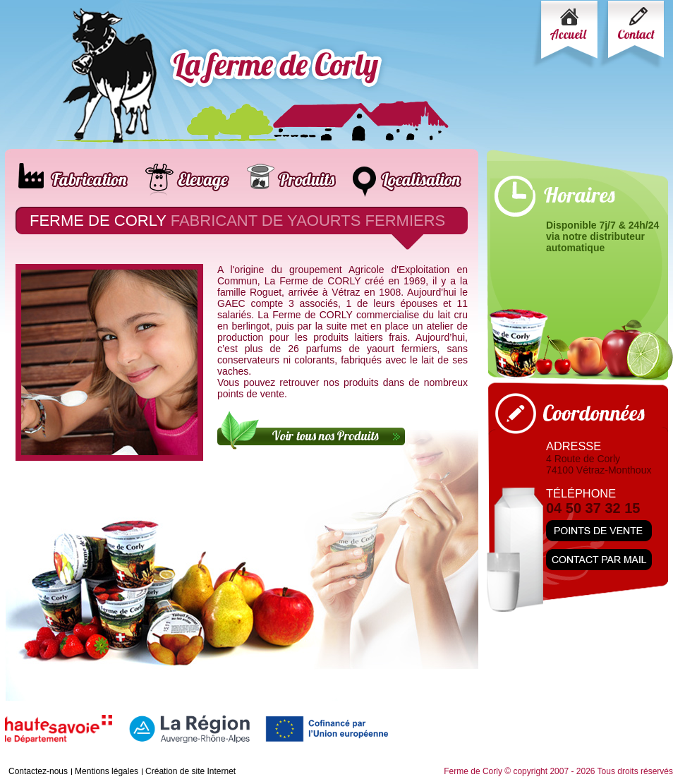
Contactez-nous (38, 771)
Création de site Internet (190, 771)
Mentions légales (107, 771)
